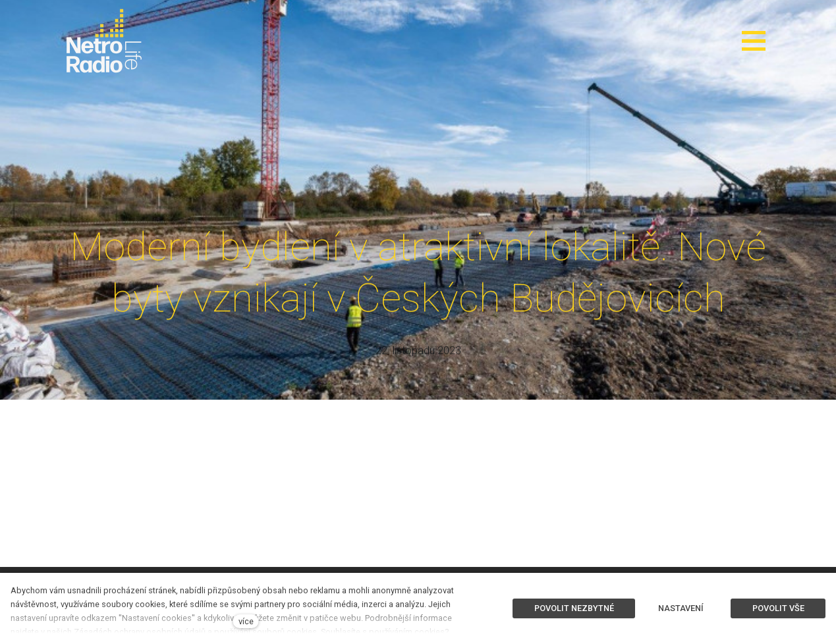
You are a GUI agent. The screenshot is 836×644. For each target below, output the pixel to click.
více (246, 621)
